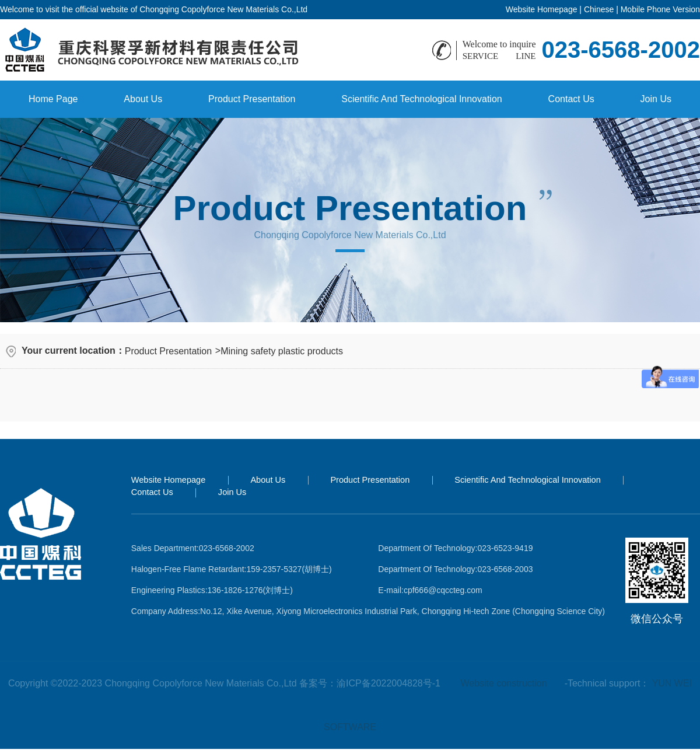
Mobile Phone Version (660, 9)
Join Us (656, 99)
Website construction (503, 683)
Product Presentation (252, 99)
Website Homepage (542, 9)
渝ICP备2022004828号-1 (388, 683)
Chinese (599, 9)
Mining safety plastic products (282, 351)
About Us (143, 99)
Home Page (53, 99)
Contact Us (571, 99)
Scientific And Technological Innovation (421, 99)
